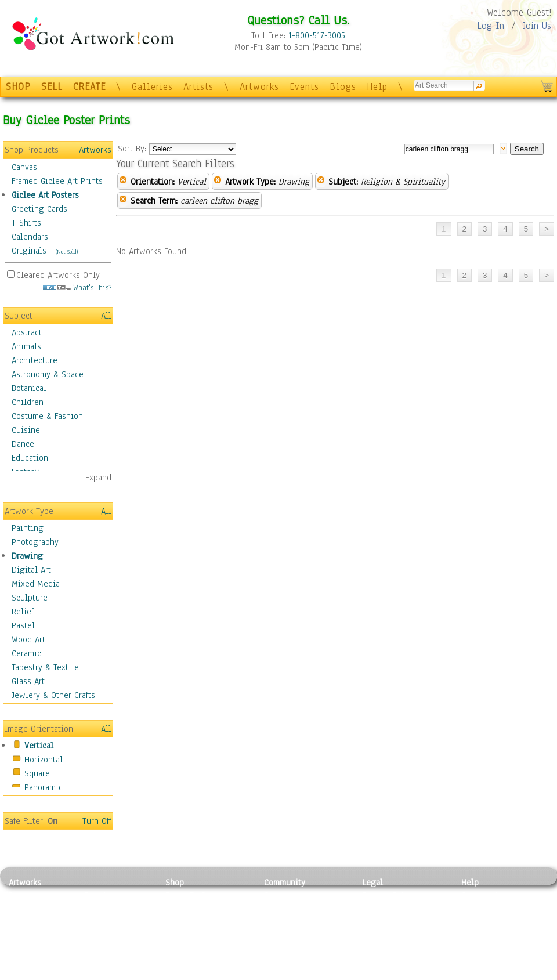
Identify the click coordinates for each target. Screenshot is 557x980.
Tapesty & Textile (116, 948)
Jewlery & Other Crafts (53, 695)
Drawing (27, 556)
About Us (478, 921)
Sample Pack (485, 909)
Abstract (27, 332)
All (106, 316)
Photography (35, 542)
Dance (23, 444)
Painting (28, 528)
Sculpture (30, 598)
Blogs (343, 87)
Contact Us (481, 895)
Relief (23, 612)
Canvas (24, 167)
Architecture (35, 360)
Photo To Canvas (196, 895)
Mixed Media (36, 584)
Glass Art (28, 681)
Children (28, 402)
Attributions (382, 922)
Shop (175, 883)
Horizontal (44, 760)
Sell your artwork (296, 948)
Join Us (537, 26)
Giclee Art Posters (45, 195)
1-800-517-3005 (317, 35)
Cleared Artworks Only (58, 275)
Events (304, 87)
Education (30, 458)
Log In (491, 26)
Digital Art (31, 570)
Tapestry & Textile (45, 667)
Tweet (473, 974)
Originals (29, 251)
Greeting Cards (39, 209)
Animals (26, 346)
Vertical (39, 746)
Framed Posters (193, 909)
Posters (179, 921)
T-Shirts (26, 223)
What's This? (77, 288)
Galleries (152, 87)
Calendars (30, 237)
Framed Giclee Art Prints (57, 181)
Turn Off (97, 821)
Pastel (23, 625)
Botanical (29, 388)
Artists (198, 87)
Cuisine (26, 430)
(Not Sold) (67, 252)
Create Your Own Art (203, 974)
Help (377, 87)
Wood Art (28, 639)
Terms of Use (387, 909)
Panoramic (44, 787)
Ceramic (26, 653)
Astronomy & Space (48, 374)
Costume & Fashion (47, 416)
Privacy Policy (389, 895)
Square (37, 773)
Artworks (259, 87)
